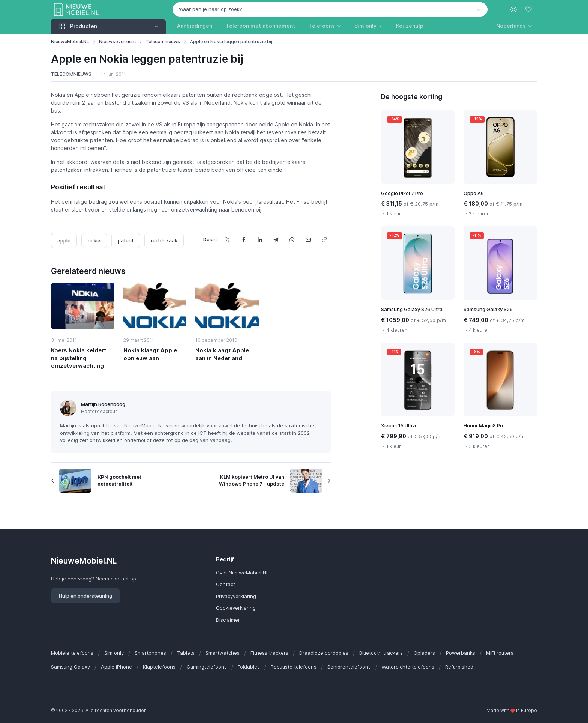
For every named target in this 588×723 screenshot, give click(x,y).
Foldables (249, 667)
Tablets (186, 653)
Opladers (424, 653)
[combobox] (330, 9)
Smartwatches (223, 653)
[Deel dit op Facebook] (244, 240)
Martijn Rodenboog (103, 404)
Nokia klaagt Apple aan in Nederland (222, 354)
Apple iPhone (116, 667)
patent (126, 240)
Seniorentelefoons (349, 667)
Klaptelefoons (159, 667)
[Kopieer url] (324, 240)
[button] (514, 26)
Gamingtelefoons (207, 667)
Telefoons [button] (322, 26)
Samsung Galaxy (70, 667)
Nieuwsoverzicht (118, 41)
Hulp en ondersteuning (85, 596)
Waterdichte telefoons (408, 667)
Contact (226, 584)
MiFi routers (500, 653)
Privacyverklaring (236, 596)
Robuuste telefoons (294, 667)
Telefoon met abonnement (260, 26)
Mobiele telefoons (72, 653)
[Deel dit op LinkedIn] (260, 240)
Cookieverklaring (236, 608)
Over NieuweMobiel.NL (242, 573)
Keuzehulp (410, 26)
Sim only (114, 653)
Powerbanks (460, 653)
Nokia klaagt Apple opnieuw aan (150, 354)
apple (64, 240)
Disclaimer (228, 620)
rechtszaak (164, 240)
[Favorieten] (529, 9)
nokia (94, 240)
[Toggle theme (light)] (513, 9)
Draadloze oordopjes (324, 653)
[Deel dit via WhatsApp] (292, 240)
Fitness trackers (269, 653)
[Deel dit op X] (227, 240)
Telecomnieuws (163, 41)
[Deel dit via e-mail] (308, 240)
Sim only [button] (365, 26)
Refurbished (459, 667)
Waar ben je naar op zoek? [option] (211, 9)
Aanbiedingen (195, 26)
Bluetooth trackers (381, 653)
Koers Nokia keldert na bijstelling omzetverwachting (79, 358)
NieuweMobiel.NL (70, 41)
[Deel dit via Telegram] (276, 240)
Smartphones (150, 653)
